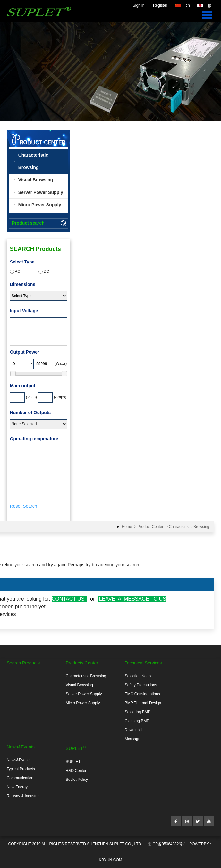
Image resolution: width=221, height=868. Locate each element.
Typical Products (21, 769)
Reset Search (24, 506)
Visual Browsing (36, 180)
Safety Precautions (141, 685)
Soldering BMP (138, 712)
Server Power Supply (41, 192)
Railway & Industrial (24, 796)
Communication (20, 778)
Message (133, 739)
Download (133, 730)
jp (210, 5)
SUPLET (73, 762)
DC (44, 271)
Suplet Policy (77, 780)
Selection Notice (139, 676)
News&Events (19, 760)
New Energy (17, 787)
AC (15, 271)
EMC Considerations (142, 694)
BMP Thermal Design (143, 703)
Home (127, 527)
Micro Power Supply (40, 205)
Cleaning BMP (137, 721)
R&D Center (76, 771)
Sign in (139, 5)
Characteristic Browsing (33, 161)
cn (188, 5)
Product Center (151, 527)
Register (160, 5)
